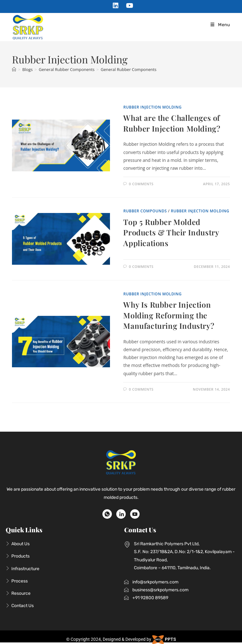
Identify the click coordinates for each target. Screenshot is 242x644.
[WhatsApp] (107, 514)
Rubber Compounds (145, 211)
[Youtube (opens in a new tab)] (128, 6)
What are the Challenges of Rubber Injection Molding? (172, 123)
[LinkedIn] (121, 514)
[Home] (14, 69)
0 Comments (141, 184)
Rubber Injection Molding (152, 107)
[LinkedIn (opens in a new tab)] (115, 6)
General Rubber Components (129, 69)
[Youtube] (135, 514)
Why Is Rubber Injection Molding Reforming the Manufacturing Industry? (169, 315)
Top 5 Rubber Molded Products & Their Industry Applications (171, 232)
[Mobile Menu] (220, 25)
